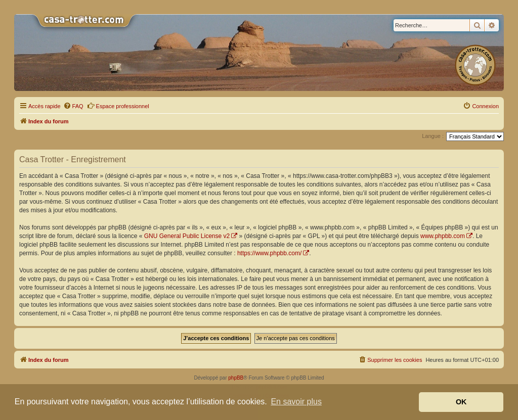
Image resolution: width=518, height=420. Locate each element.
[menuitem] (73, 106)
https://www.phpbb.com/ (269, 253)
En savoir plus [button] (296, 402)
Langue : (433, 136)
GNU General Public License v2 (187, 236)
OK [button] (461, 402)
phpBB (236, 378)
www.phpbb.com (443, 236)
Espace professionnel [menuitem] (118, 106)
